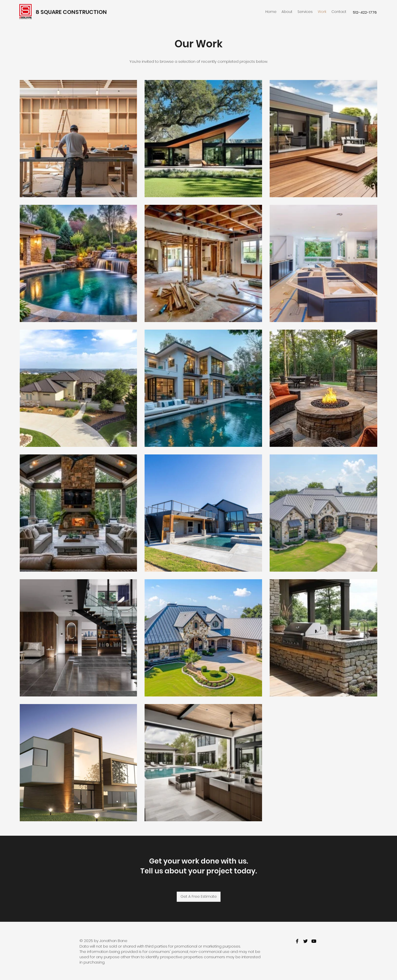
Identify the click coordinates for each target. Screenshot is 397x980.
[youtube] (314, 941)
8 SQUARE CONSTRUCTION (71, 12)
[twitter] (305, 941)
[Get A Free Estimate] (199, 897)
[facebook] (297, 941)
